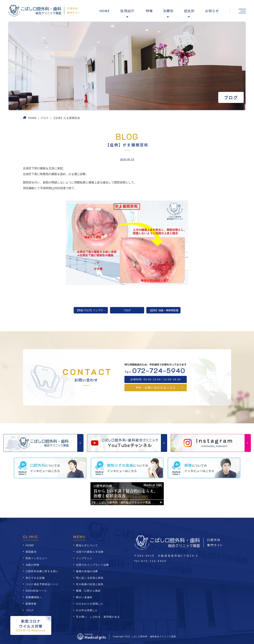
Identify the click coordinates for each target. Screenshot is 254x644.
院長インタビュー (37, 558)
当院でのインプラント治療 (92, 565)
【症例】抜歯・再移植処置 (163, 310)
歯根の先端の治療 (87, 571)
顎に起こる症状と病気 (90, 578)
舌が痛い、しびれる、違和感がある (98, 617)
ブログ (45, 118)
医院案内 (31, 552)
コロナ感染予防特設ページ (42, 584)
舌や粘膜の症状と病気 (90, 584)
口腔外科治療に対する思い (42, 571)
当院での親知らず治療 (90, 552)
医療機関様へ (34, 597)
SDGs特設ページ (36, 591)
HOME (105, 11)
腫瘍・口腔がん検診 (88, 591)
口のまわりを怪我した (90, 604)
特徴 (149, 11)
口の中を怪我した (87, 610)
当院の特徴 (32, 565)
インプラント (84, 558)
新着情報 (31, 604)
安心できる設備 (35, 578)
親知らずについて (87, 545)
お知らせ (212, 11)
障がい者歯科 (84, 597)
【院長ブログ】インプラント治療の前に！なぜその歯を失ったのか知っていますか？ (92, 310)
